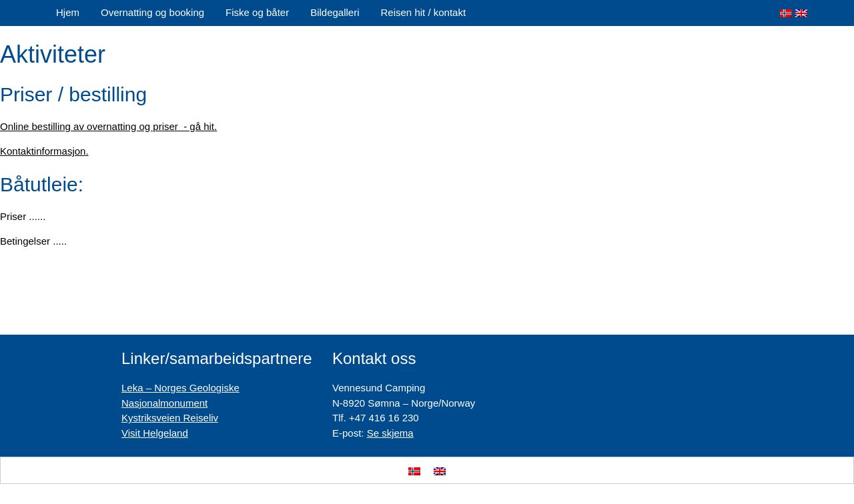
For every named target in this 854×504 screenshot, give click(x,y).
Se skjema (390, 433)
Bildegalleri (335, 12)
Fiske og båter (257, 12)
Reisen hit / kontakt (424, 12)
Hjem (68, 12)
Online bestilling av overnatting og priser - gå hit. (108, 126)
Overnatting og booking (152, 12)
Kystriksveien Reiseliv (170, 418)
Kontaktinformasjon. (44, 151)
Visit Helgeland (155, 433)
